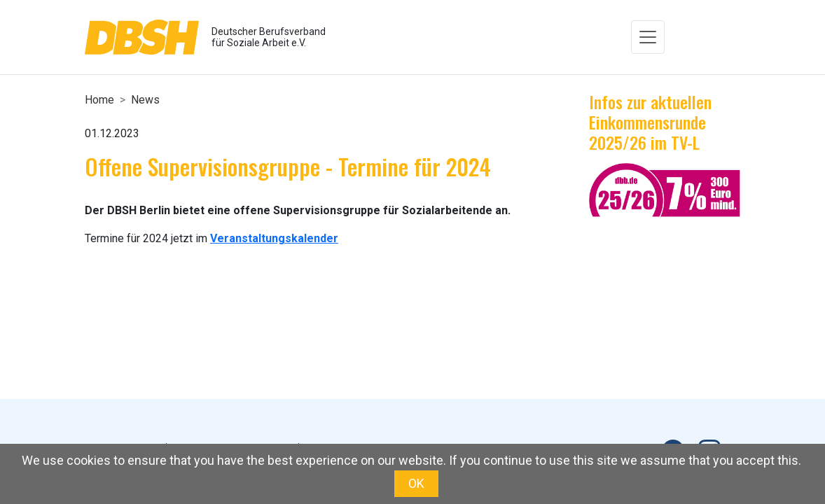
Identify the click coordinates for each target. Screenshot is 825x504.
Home (99, 100)
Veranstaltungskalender (274, 238)
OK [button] (416, 483)
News (145, 100)
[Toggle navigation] (648, 37)
